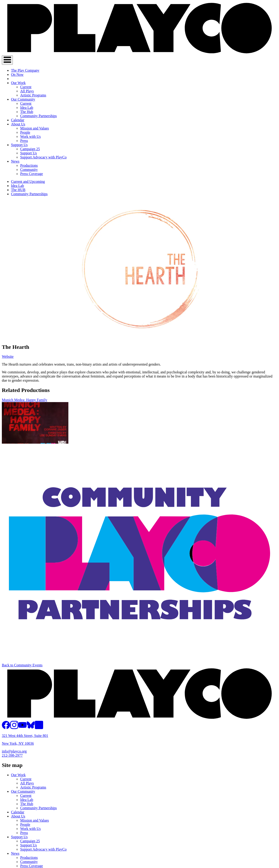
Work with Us (30, 137)
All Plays (27, 91)
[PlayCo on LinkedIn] (39, 728)
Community (29, 170)
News (15, 161)
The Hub (27, 112)
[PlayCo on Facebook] (6, 728)
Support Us (19, 145)
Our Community (23, 99)
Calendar (18, 120)
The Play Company (25, 70)
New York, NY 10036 (18, 743)
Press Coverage (32, 174)
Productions (29, 165)
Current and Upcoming (28, 182)
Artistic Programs (33, 95)
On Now (17, 75)
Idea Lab (27, 108)
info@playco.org (14, 751)
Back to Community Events (22, 665)
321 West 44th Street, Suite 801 (25, 736)
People (25, 132)
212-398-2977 (12, 755)
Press (24, 141)
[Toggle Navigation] (7, 60)
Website (8, 356)
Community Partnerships (39, 116)
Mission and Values (35, 128)
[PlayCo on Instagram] (14, 728)
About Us (18, 124)
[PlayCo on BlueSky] (31, 728)
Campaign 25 (30, 149)
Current (26, 87)
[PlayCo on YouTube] (22, 728)
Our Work (18, 83)
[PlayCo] (139, 53)
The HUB (18, 190)
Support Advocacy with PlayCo (43, 157)
